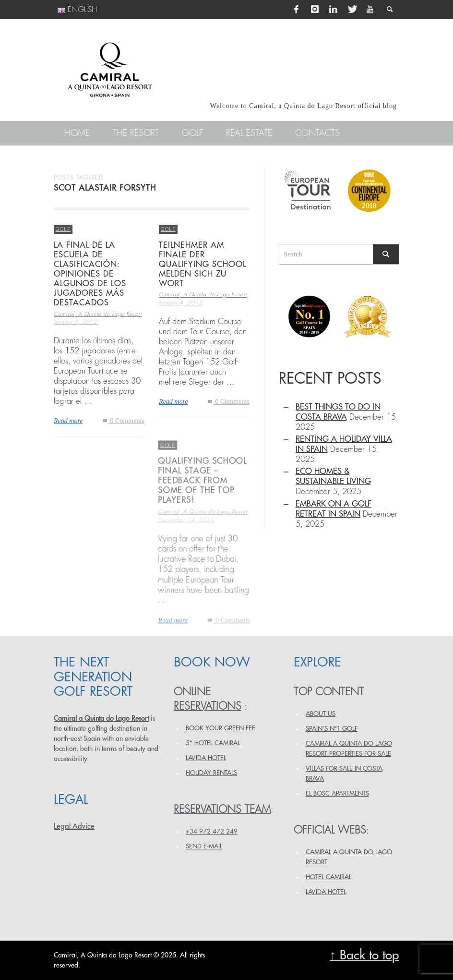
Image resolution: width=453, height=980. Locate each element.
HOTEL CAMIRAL (328, 877)
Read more (68, 421)
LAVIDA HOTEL (206, 758)
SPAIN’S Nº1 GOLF (332, 729)
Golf (63, 229)
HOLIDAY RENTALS (211, 773)
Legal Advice (74, 826)
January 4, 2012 (76, 322)
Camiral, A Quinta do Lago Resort (98, 314)
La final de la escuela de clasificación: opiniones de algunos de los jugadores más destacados (90, 274)
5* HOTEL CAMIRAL (213, 743)
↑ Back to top (364, 955)
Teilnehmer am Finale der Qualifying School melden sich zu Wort (203, 265)
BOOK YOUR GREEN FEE (221, 728)
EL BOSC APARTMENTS (337, 793)
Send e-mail (204, 846)
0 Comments (123, 421)
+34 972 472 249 (212, 831)
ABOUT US (321, 714)
